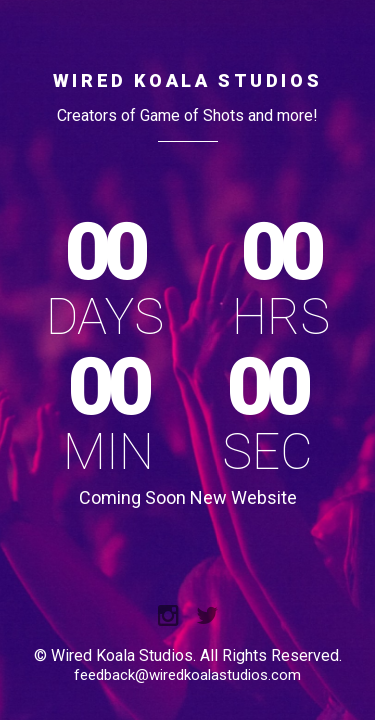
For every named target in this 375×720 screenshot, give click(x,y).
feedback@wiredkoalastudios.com (187, 675)
